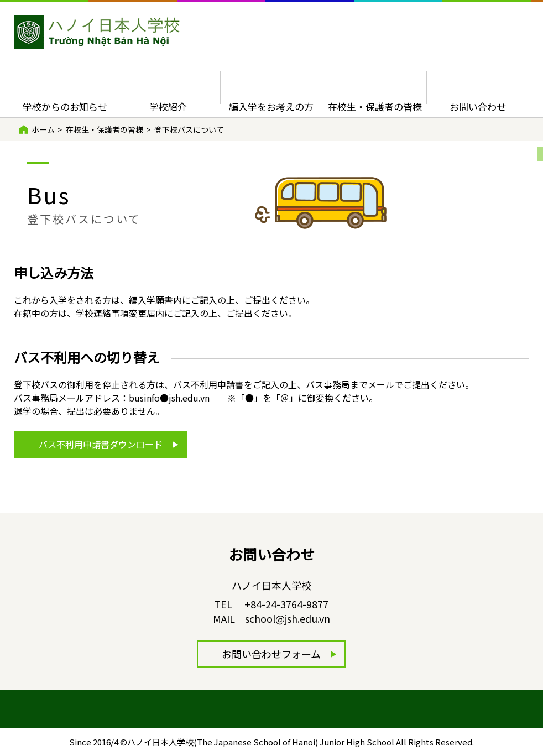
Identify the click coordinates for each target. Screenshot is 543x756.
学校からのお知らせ (65, 106)
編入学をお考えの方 (271, 106)
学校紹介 (168, 106)
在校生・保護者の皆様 (375, 106)
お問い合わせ (478, 106)
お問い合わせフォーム (271, 654)
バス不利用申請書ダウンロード (101, 444)
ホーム (43, 129)
